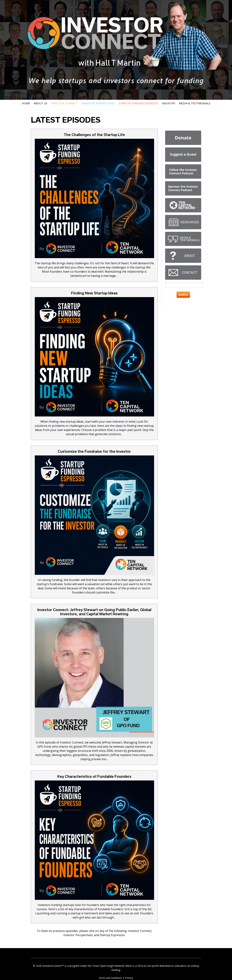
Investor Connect (64, 103)
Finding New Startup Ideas (94, 293)
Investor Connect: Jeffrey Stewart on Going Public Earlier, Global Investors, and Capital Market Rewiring (94, 612)
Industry (168, 103)
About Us (41, 103)
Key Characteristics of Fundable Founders (94, 776)
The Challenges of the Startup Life (94, 135)
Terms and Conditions (110, 978)
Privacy (129, 978)
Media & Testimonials (195, 103)
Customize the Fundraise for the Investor (94, 451)
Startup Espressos (112, 935)
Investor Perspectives (98, 103)
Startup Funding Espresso (138, 103)
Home (26, 103)
